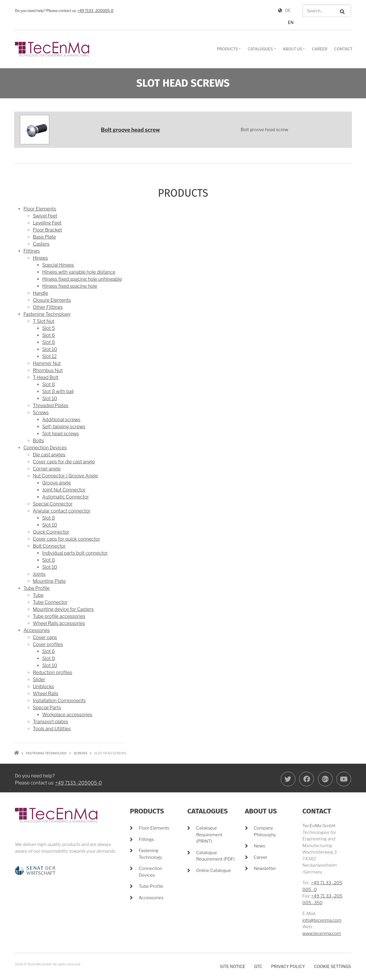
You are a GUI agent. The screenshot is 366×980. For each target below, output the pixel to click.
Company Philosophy (265, 831)
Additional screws (61, 420)
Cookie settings (332, 966)
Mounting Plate (49, 581)
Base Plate (44, 237)
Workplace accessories (67, 715)
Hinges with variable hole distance (79, 272)
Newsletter (265, 868)
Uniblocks (43, 687)
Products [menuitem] (230, 51)
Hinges (40, 258)
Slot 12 (49, 356)
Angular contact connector (62, 511)
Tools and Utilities (52, 729)
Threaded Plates (51, 406)
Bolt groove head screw (130, 130)
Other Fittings (48, 307)
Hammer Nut (47, 363)
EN (291, 22)
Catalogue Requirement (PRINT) (209, 835)
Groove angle (57, 483)
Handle (40, 293)
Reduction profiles (53, 673)
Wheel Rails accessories (59, 623)
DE (288, 10)
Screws (41, 413)
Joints (39, 574)
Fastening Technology (47, 314)
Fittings (32, 251)
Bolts (38, 441)
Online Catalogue (213, 871)
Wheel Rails (46, 694)
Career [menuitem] (320, 49)
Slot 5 (48, 328)
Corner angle (47, 469)
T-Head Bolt (46, 377)
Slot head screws (61, 434)
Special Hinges (58, 265)
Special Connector (53, 504)
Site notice (233, 966)
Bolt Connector (49, 546)
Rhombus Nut (48, 370)
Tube (38, 595)
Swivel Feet (45, 216)
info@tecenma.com (322, 920)
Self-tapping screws (64, 427)
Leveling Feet (47, 223)
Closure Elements (52, 300)
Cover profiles (48, 644)
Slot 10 (50, 349)
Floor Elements (40, 209)
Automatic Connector (65, 497)
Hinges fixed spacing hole (70, 286)
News (259, 846)
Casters (41, 244)
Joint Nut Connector (64, 490)
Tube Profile (36, 588)
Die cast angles (49, 455)
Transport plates (50, 722)
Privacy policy (288, 966)
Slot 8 (48, 342)
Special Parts (47, 708)
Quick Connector (51, 532)
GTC (258, 966)
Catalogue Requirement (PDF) (215, 856)
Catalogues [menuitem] (262, 51)
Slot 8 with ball (58, 392)
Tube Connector (50, 602)
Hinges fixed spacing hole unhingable (82, 279)
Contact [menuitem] (343, 49)
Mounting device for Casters (63, 609)
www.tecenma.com (322, 933)
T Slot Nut (44, 321)
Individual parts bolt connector (75, 553)
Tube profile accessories (59, 616)
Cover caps (45, 637)
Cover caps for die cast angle (64, 462)
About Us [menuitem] (295, 51)
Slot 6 (48, 335)
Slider (39, 680)
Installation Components (59, 701)
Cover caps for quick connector (67, 539)
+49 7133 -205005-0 (95, 11)
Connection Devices (45, 448)
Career (261, 857)
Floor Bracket (47, 230)
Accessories (37, 630)
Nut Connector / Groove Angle (65, 476)
